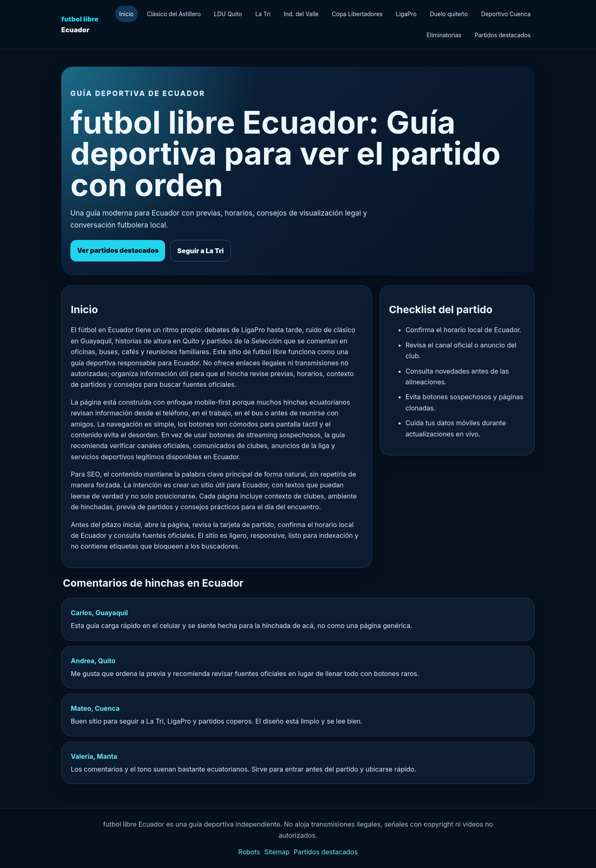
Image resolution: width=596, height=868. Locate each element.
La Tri (263, 14)
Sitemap (277, 852)
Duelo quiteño (449, 14)
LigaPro (406, 14)
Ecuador (80, 24)
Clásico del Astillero (174, 14)
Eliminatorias (444, 35)
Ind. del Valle (301, 14)
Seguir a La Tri (200, 251)
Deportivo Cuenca (506, 14)
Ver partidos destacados (118, 250)
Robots (249, 852)
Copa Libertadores (357, 14)
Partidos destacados (502, 35)
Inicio (126, 14)
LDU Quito (228, 14)
